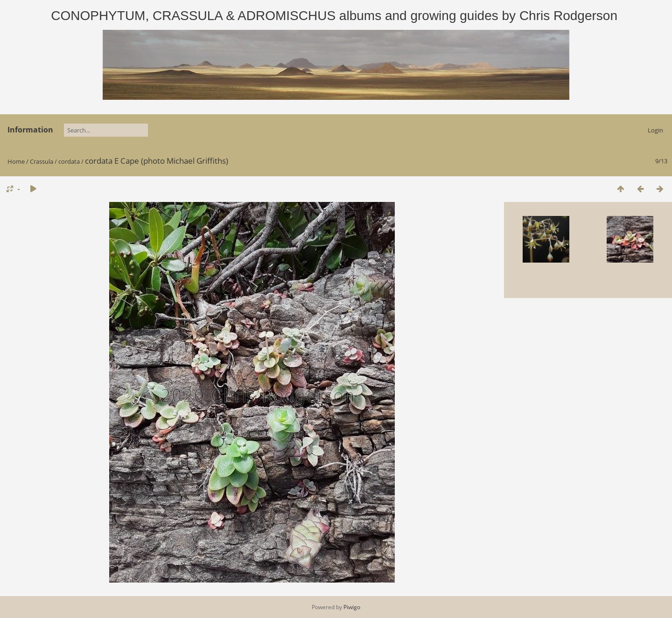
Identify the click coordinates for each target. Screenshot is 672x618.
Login (655, 130)
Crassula (42, 161)
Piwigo (352, 607)
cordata (69, 161)
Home (16, 161)
